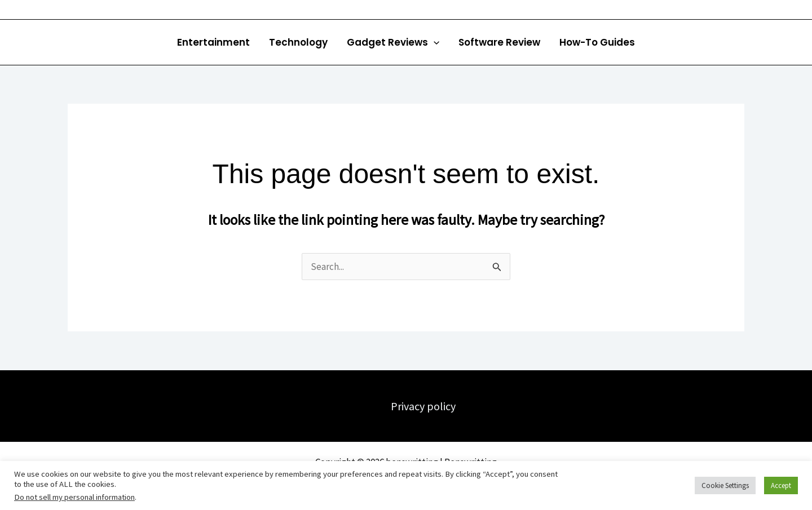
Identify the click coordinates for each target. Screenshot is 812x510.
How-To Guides (597, 42)
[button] (434, 42)
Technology (298, 42)
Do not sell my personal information (74, 497)
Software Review (499, 42)
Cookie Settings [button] (725, 485)
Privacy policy (423, 406)
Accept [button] (781, 485)
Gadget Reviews (393, 42)
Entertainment (213, 42)
